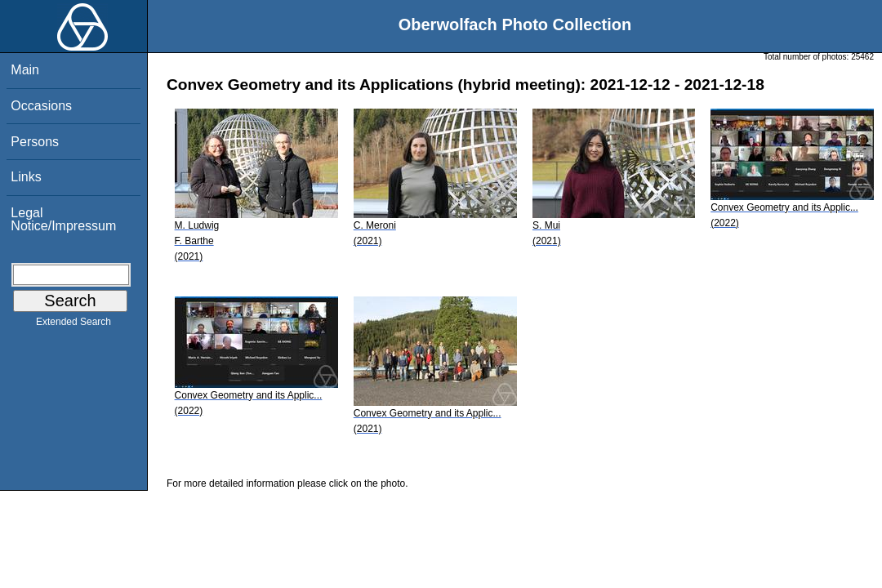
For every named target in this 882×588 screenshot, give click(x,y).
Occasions (41, 106)
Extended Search (73, 325)
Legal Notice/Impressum (63, 219)
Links (26, 177)
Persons (35, 142)
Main (25, 70)
